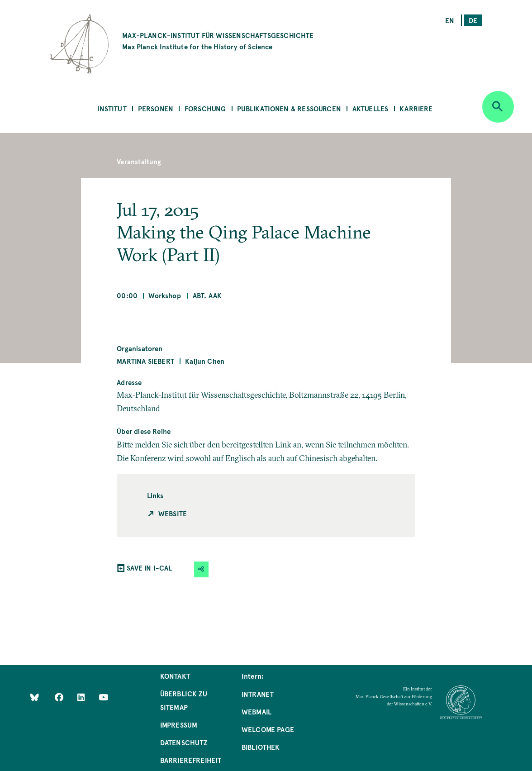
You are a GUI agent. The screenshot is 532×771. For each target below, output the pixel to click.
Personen (156, 108)
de (473, 20)
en (450, 20)
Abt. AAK (207, 295)
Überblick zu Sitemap (184, 700)
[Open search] (498, 107)
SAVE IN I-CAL (149, 568)
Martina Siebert (145, 361)
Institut (112, 108)
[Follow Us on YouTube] (103, 697)
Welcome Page (268, 729)
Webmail (256, 712)
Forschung (205, 108)
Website (173, 513)
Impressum (179, 725)
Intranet (258, 694)
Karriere (416, 108)
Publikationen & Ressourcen (289, 108)
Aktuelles (370, 108)
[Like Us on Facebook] (60, 697)
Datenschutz (184, 742)
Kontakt (175, 676)
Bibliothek (261, 747)
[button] (201, 569)
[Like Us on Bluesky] (35, 697)
